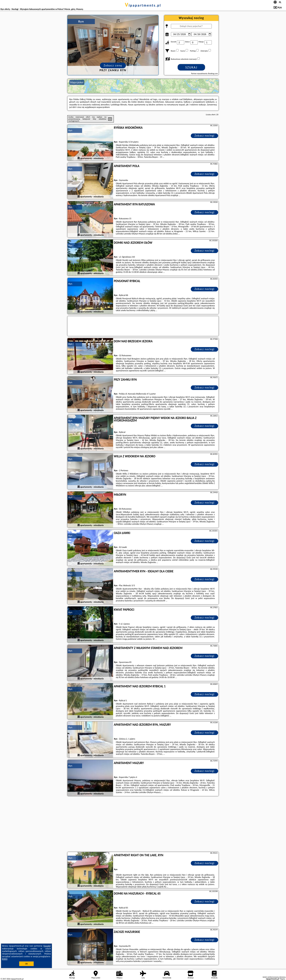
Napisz (283, 979)
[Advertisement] (143, 824)
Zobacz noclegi (205, 136)
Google (47, 946)
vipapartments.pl (143, 5)
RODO (5, 959)
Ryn (70, 130)
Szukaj (191, 67)
